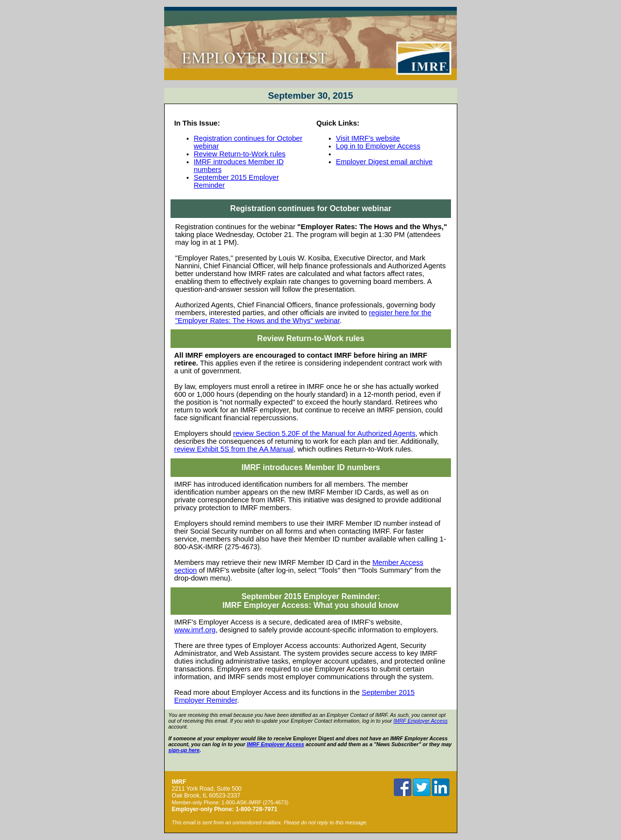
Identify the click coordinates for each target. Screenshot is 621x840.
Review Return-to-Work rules (240, 154)
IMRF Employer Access (420, 721)
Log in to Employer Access (378, 146)
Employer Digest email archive (385, 162)
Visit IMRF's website (368, 138)
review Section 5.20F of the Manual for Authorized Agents (324, 433)
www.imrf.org (195, 630)
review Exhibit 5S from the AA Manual (234, 449)
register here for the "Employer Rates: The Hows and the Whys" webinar (303, 317)
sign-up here (184, 750)
